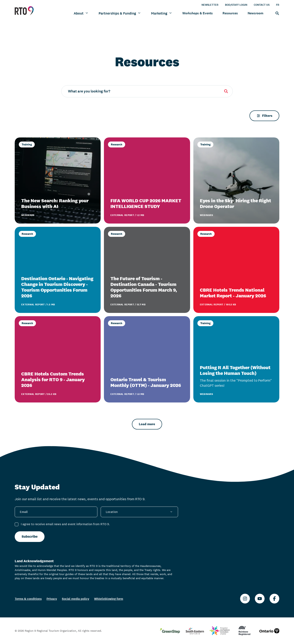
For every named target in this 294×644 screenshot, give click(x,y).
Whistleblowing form (109, 599)
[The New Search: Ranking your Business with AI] (58, 180)
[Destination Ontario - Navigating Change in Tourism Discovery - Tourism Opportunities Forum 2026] (58, 270)
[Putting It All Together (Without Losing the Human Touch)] (236, 359)
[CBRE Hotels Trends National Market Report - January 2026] (236, 270)
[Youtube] (260, 599)
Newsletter (210, 5)
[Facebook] (274, 599)
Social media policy (76, 599)
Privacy (52, 599)
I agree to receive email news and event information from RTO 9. (65, 524)
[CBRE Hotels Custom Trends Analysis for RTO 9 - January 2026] (58, 359)
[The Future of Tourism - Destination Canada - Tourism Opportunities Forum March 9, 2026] (147, 270)
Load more (147, 424)
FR (278, 5)
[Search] (276, 13)
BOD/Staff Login (236, 5)
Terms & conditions (28, 599)
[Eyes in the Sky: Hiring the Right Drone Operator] (236, 180)
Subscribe (30, 537)
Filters (264, 116)
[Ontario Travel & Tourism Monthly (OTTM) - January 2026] (147, 359)
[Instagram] (245, 599)
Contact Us (262, 5)
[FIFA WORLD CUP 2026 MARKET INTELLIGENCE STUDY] (147, 180)
